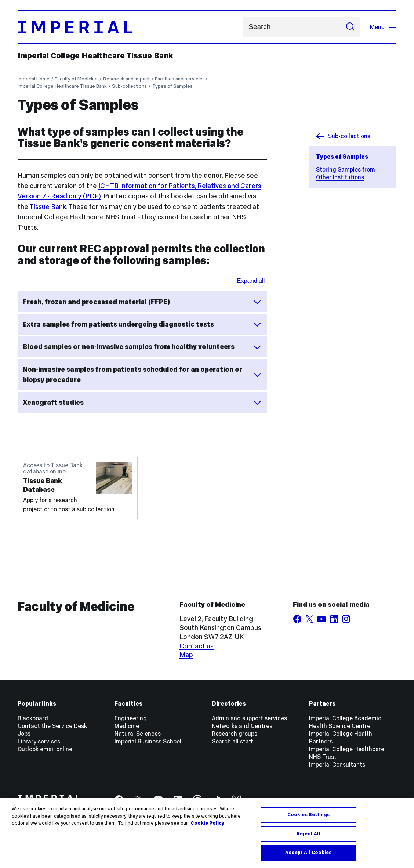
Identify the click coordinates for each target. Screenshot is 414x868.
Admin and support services (249, 718)
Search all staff (232, 741)
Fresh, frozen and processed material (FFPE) (142, 302)
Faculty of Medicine (76, 79)
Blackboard (33, 718)
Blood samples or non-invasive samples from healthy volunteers (142, 347)
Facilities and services (179, 79)
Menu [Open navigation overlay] (383, 27)
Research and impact (126, 79)
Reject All (308, 834)
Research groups (235, 734)
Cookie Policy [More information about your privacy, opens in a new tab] (207, 823)
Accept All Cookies (308, 853)
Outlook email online (45, 749)
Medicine (127, 726)
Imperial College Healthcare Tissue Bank (95, 56)
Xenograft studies (142, 403)
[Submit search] (350, 27)
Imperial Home (34, 79)
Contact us (197, 646)
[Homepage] (127, 27)
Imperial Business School (148, 741)
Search (243, 27)
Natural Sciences (138, 734)
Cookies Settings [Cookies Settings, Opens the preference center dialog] (308, 815)
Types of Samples (172, 86)
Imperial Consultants (337, 765)
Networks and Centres (242, 726)
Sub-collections (129, 86)
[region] (207, 833)
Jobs (24, 734)
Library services (39, 741)
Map (186, 655)
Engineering (131, 718)
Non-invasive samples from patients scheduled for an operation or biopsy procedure (142, 374)
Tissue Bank (48, 207)
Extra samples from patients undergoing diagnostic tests (142, 324)
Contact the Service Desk (52, 726)
